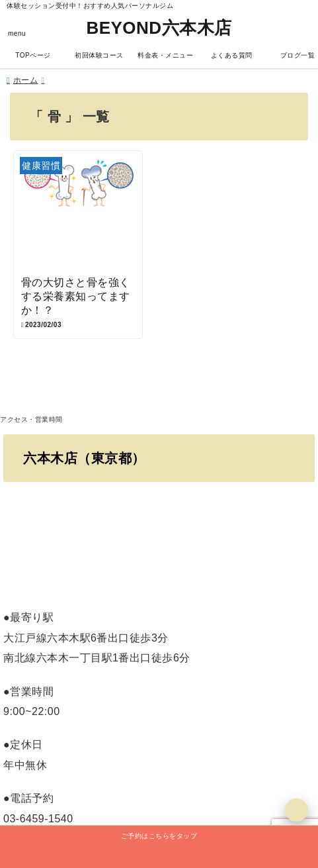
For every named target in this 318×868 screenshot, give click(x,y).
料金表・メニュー (165, 55)
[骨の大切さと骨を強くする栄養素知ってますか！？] (78, 214)
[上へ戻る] (297, 810)
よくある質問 (232, 55)
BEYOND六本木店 (159, 28)
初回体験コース (99, 55)
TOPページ (33, 55)
